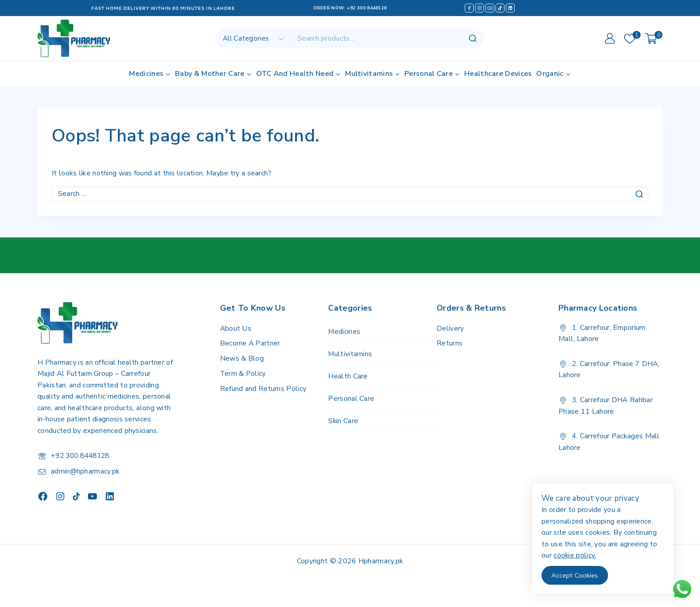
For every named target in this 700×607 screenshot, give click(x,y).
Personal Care (351, 400)
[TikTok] (500, 8)
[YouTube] (490, 8)
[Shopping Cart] (654, 39)
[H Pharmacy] (74, 38)
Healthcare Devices (498, 74)
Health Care (348, 377)
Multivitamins (350, 354)
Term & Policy (243, 374)
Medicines (344, 332)
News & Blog (242, 358)
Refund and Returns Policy (263, 389)
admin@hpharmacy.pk (85, 471)
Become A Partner (250, 343)
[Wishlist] (630, 39)
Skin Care (343, 423)
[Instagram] (479, 8)
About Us (236, 328)
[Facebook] (469, 8)
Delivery (450, 328)
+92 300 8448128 (367, 8)
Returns (450, 343)
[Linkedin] (510, 8)
